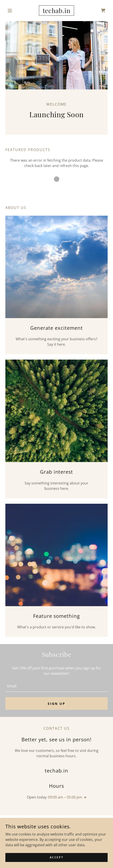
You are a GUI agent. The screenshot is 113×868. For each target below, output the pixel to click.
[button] (13, 11)
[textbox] (56, 686)
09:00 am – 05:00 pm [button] (65, 797)
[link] (57, 11)
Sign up (56, 704)
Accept (56, 863)
